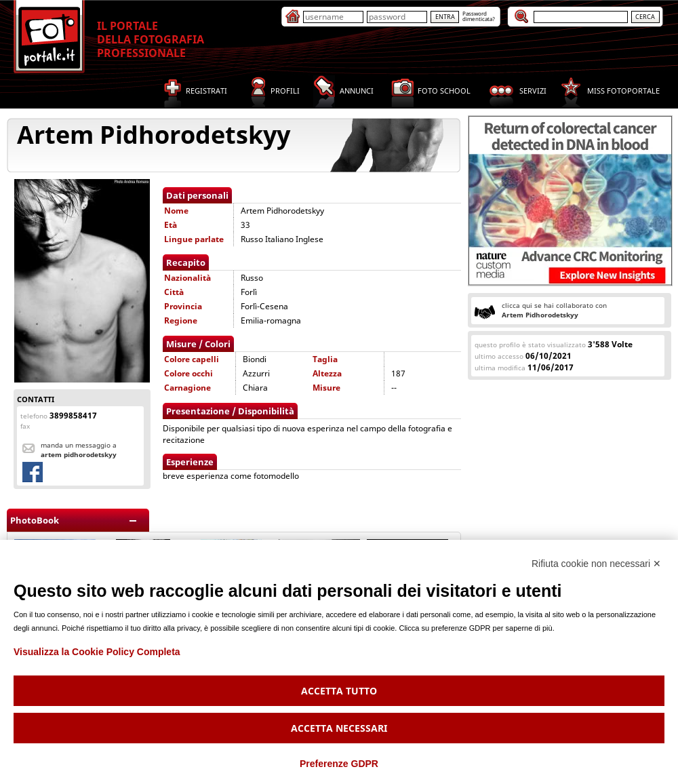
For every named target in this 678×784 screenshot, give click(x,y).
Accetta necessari (339, 728)
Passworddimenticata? (479, 16)
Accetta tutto (339, 691)
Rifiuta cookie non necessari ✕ (596, 564)
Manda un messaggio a (79, 450)
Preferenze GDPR (339, 764)
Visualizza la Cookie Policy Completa (97, 652)
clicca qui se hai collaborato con (554, 310)
